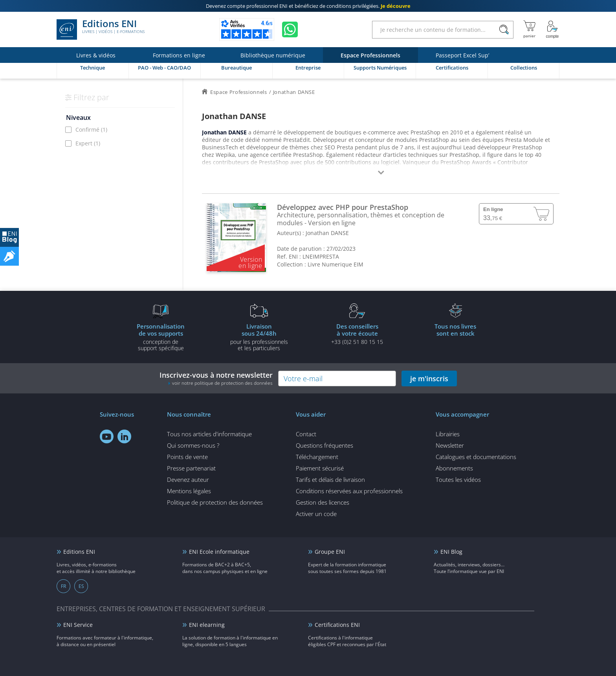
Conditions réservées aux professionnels (349, 491)
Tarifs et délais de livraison (330, 479)
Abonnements (454, 468)
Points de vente (187, 457)
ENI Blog (451, 552)
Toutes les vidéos (458, 479)
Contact (306, 434)
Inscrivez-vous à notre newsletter (216, 378)
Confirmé (91, 130)
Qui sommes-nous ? (193, 445)
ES (81, 586)
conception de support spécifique (161, 337)
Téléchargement (317, 457)
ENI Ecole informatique (219, 552)
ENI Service (78, 625)
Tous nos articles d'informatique (209, 434)
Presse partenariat (191, 468)
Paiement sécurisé (320, 468)
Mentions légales (189, 491)
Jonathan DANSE (327, 233)
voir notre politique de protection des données (222, 383)
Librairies (448, 434)
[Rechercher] (504, 30)
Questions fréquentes (324, 445)
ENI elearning (207, 625)
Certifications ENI (337, 625)
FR (63, 586)
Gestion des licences (323, 502)
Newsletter (450, 445)
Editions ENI (101, 29)
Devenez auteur (188, 479)
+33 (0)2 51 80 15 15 (357, 334)
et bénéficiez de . (308, 6)
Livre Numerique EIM (335, 264)
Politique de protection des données (215, 502)
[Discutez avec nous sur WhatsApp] (290, 29)
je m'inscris (429, 378)
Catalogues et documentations (476, 457)
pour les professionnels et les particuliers (259, 337)
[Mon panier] (529, 29)
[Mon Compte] (552, 29)
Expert (88, 143)
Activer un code (316, 514)
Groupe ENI (330, 552)
